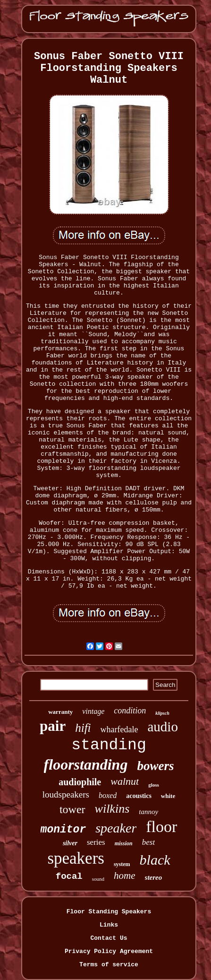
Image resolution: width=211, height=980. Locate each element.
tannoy (148, 812)
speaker (116, 828)
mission (124, 843)
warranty (60, 712)
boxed (108, 795)
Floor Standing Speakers (109, 912)
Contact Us (109, 938)
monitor (63, 830)
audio (162, 727)
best (148, 842)
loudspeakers (66, 794)
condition (130, 711)
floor (161, 827)
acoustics (139, 796)
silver (70, 843)
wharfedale (119, 729)
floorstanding (86, 764)
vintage (93, 711)
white (168, 796)
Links (109, 925)
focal (69, 876)
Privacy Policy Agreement (109, 951)
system (122, 864)
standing (109, 745)
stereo (154, 877)
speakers (76, 858)
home (125, 876)
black (155, 860)
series (96, 842)
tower (72, 809)
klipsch (162, 713)
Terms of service (109, 965)
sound (98, 879)
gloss (154, 785)
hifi (83, 728)
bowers (155, 766)
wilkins (112, 809)
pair (53, 726)
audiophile (80, 782)
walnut (125, 781)
